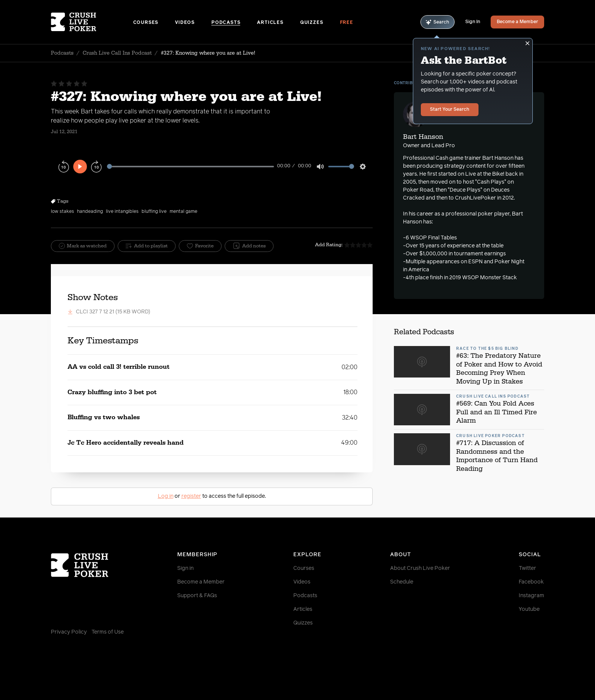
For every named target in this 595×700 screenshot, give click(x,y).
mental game (183, 212)
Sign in (185, 568)
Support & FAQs (197, 596)
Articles (270, 23)
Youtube (529, 609)
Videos (185, 23)
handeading (90, 212)
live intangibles (122, 212)
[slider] (190, 166)
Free (347, 23)
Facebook (531, 582)
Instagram (531, 596)
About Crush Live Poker (420, 568)
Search (438, 22)
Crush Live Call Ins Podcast (117, 53)
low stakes (62, 212)
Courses (146, 23)
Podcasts (226, 23)
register (191, 496)
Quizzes (312, 23)
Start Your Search (450, 110)
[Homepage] (92, 22)
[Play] (80, 167)
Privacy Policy (69, 632)
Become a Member (517, 22)
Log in (166, 496)
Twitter (527, 568)
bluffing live (154, 212)
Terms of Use (108, 632)
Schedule (402, 582)
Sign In (473, 22)
